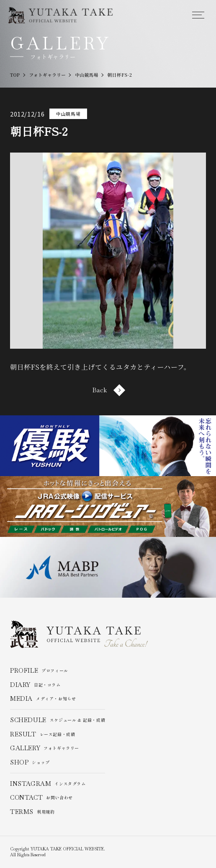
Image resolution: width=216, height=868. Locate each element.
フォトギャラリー (45, 749)
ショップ (30, 762)
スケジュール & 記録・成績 (58, 720)
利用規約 (32, 812)
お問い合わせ (41, 798)
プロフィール (39, 671)
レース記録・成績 (43, 734)
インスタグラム (48, 784)
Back (108, 390)
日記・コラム (35, 685)
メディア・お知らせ (43, 699)
